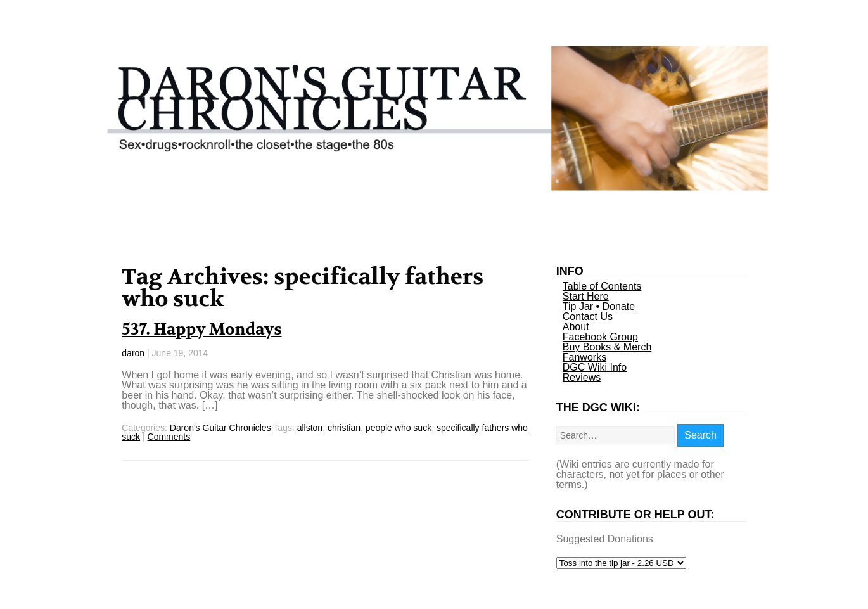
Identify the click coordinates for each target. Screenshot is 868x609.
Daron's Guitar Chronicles (220, 428)
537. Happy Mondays (201, 330)
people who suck (399, 428)
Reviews (582, 377)
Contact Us (588, 317)
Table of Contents (602, 286)
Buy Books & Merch (607, 347)
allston (310, 428)
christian (344, 428)
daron (133, 353)
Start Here (586, 296)
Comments (169, 437)
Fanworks (584, 357)
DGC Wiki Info (595, 367)
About (576, 327)
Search (700, 435)
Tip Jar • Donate (599, 306)
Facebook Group (600, 337)
